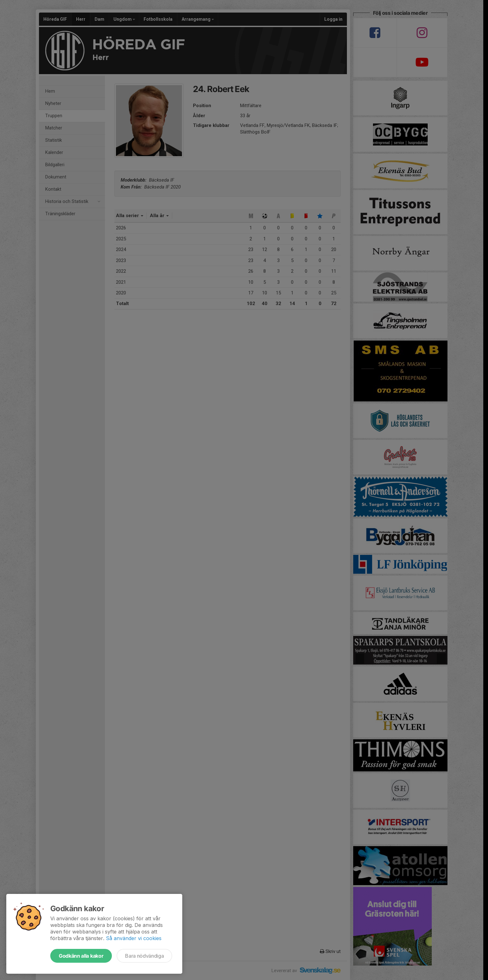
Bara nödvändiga (144, 956)
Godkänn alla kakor (81, 956)
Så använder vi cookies (134, 938)
